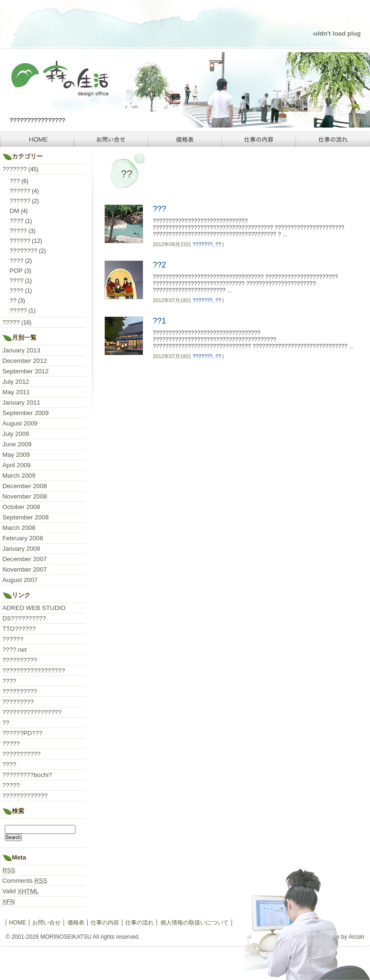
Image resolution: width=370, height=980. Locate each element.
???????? (23, 251)
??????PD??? (22, 733)
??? (159, 209)
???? (16, 221)
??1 (159, 321)
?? (218, 244)
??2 (159, 265)
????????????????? (32, 712)
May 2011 (16, 392)
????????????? (25, 796)
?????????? (20, 660)
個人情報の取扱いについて (194, 923)
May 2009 (16, 455)
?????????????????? (34, 670)
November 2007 (25, 569)
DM (14, 211)
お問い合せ (111, 139)
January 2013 (21, 350)
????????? (18, 702)
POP (16, 271)
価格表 (185, 139)
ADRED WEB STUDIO (34, 608)
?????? (20, 191)
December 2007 (25, 559)
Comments (25, 881)
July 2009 (16, 434)
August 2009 (20, 423)
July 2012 (16, 382)
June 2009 (17, 444)
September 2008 (26, 517)
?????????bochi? (27, 775)
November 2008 (25, 496)
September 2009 (26, 413)
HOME (37, 139)
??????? (203, 244)
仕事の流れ (333, 139)
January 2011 (21, 402)
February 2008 (23, 538)
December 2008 (25, 486)
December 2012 (25, 361)
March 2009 (19, 476)
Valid (21, 891)
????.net (14, 650)
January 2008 (21, 549)
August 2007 (20, 580)
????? (18, 231)
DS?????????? (24, 618)
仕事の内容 (259, 139)
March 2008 (19, 528)
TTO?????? (19, 629)
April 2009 (16, 465)
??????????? (22, 754)
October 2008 (21, 507)
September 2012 (26, 371)
